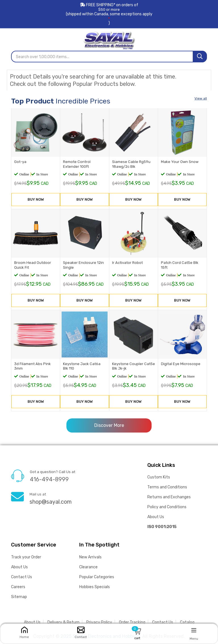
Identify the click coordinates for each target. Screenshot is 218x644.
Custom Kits (159, 477)
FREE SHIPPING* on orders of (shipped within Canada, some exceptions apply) (109, 14)
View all (201, 98)
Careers (18, 587)
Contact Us (22, 577)
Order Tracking (132, 622)
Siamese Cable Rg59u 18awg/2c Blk (131, 164)
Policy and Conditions (167, 507)
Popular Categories (97, 577)
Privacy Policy (99, 622)
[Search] (200, 57)
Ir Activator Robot (127, 263)
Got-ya (20, 162)
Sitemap (19, 597)
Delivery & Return (63, 622)
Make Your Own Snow (180, 162)
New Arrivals (90, 557)
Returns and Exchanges (169, 497)
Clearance (88, 567)
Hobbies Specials (95, 587)
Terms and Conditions (167, 487)
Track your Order (26, 557)
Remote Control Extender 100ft (77, 164)
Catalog (187, 622)
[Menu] (194, 630)
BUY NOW (36, 199)
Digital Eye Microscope (181, 364)
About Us (156, 517)
